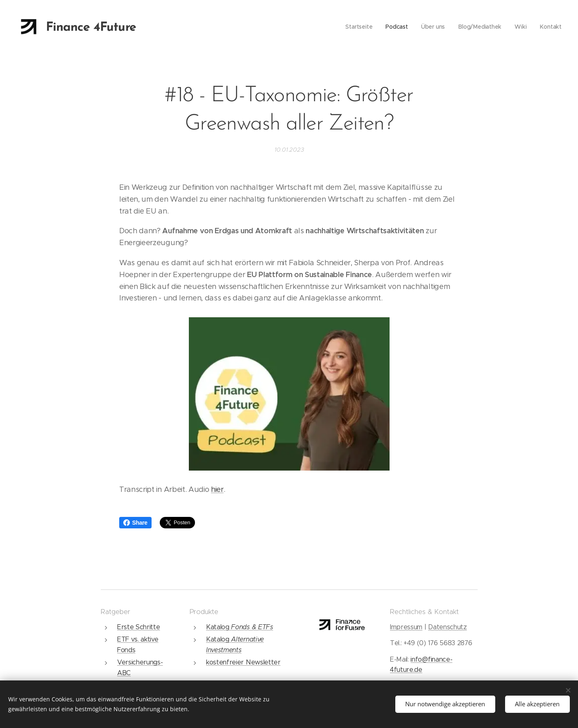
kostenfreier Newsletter (243, 662)
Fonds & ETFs (252, 627)
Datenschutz (447, 627)
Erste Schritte (139, 627)
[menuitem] (360, 27)
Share (135, 523)
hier (217, 489)
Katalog (218, 627)
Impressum (406, 627)
